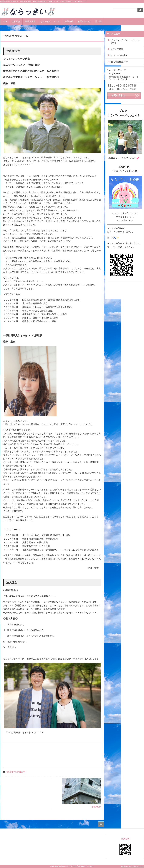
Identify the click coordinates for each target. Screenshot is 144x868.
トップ (3, 28)
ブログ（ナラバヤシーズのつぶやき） (126, 42)
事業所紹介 (30, 21)
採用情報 (69, 21)
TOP (5, 21)
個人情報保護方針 (119, 62)
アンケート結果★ (119, 55)
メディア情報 (117, 49)
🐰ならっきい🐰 (31, 12)
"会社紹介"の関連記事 (16, 772)
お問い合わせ (84, 21)
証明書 (99, 21)
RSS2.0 (125, 839)
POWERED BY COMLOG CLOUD (133, 866)
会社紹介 (16, 21)
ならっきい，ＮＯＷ (50, 21)
